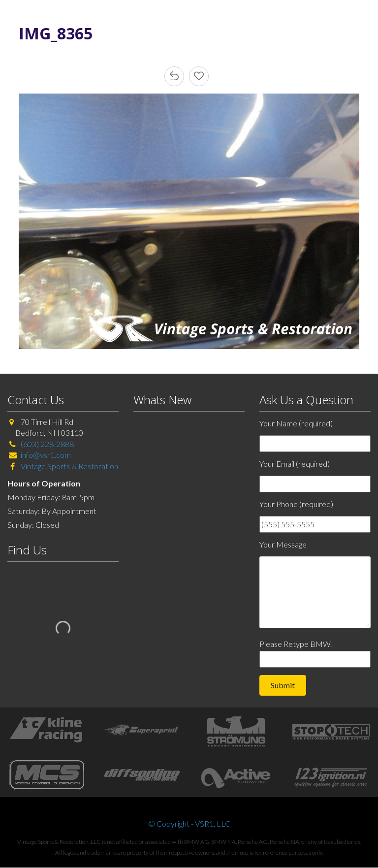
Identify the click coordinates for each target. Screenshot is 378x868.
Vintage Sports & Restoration (69, 466)
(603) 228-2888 (47, 444)
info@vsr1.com (46, 455)
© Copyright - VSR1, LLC (189, 823)
